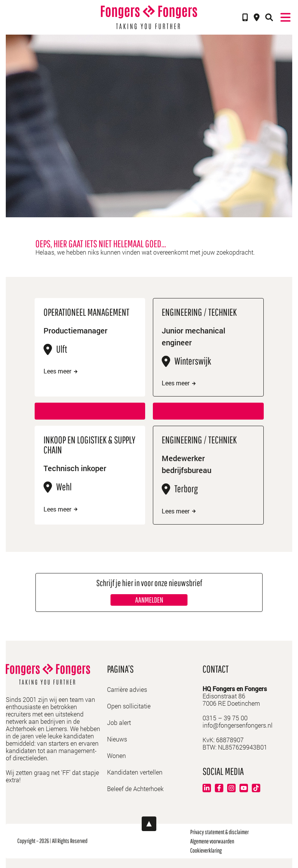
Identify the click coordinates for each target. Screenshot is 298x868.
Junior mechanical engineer (193, 336)
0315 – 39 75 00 (225, 718)
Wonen (116, 756)
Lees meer (60, 371)
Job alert (119, 722)
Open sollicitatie (129, 706)
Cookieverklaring (206, 850)
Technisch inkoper (75, 468)
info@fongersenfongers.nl (238, 725)
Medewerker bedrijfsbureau (187, 464)
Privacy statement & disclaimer (219, 832)
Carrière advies (127, 689)
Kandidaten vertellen (135, 772)
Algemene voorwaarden (212, 841)
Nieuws (117, 739)
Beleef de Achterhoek (135, 789)
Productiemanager (75, 330)
